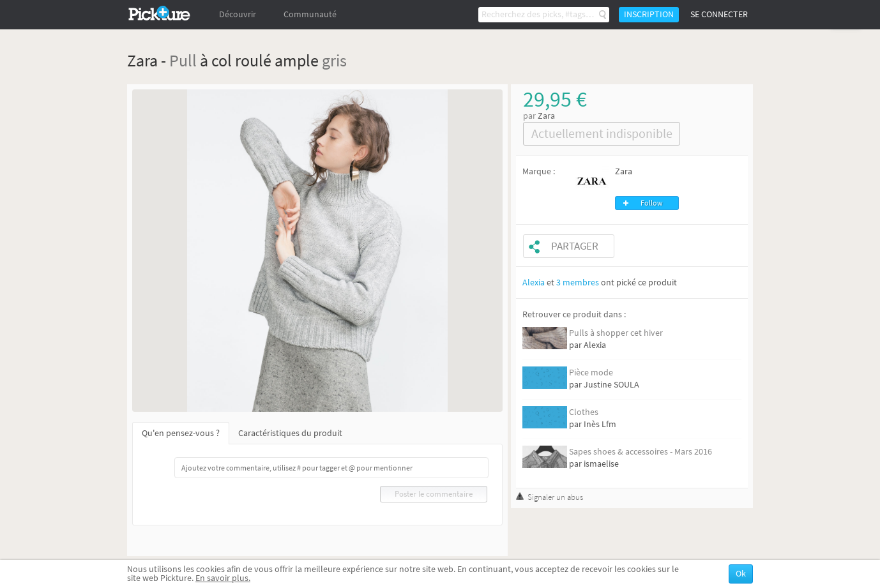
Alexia (534, 283)
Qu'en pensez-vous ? (181, 433)
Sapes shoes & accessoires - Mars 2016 (641, 452)
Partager (575, 246)
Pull (183, 60)
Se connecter (719, 14)
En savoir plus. (223, 578)
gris (334, 60)
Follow (652, 203)
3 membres (578, 283)
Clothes (584, 412)
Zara (546, 116)
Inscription (649, 14)
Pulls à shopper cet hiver (616, 333)
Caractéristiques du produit (290, 433)
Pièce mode (591, 373)
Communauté (310, 14)
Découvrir (238, 14)
